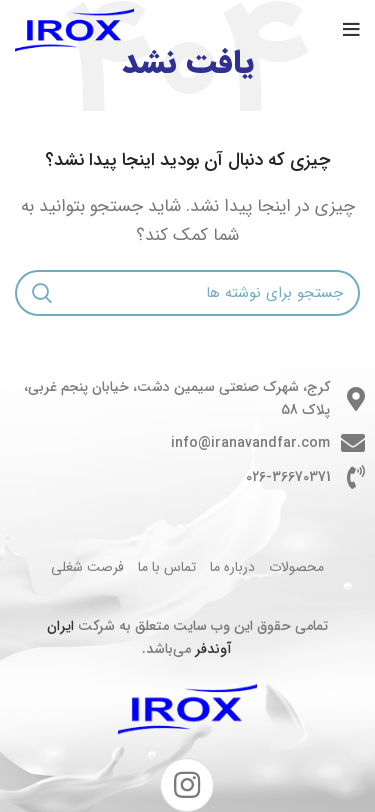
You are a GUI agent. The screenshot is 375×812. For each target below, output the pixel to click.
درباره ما (232, 567)
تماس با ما (167, 567)
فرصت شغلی (87, 567)
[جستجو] (187, 293)
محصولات (296, 567)
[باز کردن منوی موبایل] (351, 30)
